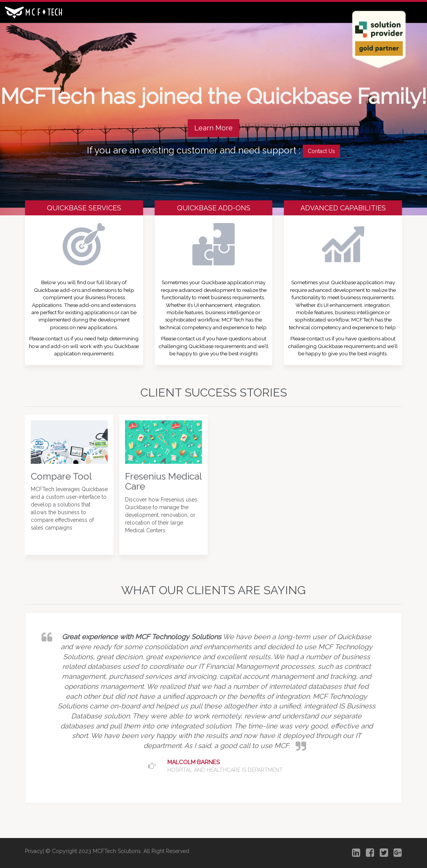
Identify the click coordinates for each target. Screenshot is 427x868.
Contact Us (321, 151)
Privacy (34, 851)
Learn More (213, 128)
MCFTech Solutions (117, 851)
